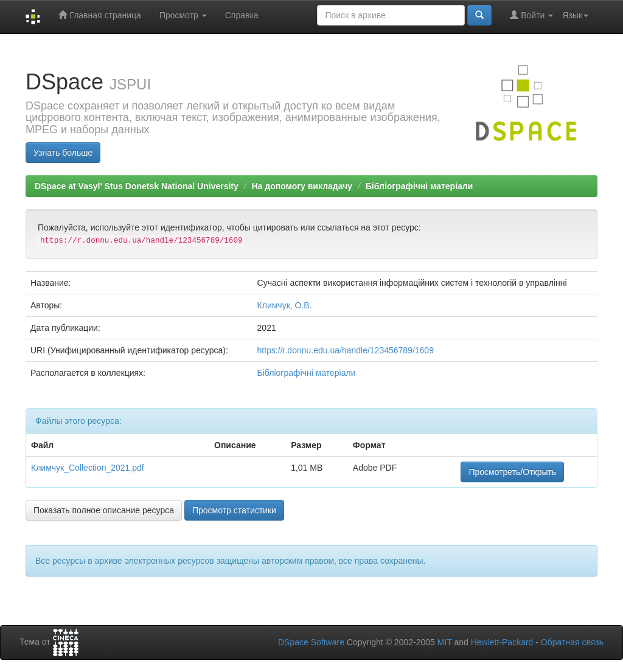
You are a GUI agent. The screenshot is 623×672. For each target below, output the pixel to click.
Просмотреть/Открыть (512, 472)
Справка (242, 15)
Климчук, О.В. (285, 305)
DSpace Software (311, 642)
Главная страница (99, 15)
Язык (575, 15)
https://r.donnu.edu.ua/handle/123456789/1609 (346, 350)
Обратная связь (572, 642)
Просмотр (183, 15)
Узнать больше (63, 153)
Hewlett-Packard (502, 642)
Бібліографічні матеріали (419, 186)
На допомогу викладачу (302, 186)
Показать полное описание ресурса (104, 510)
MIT (445, 642)
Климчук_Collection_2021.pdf (88, 468)
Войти (531, 15)
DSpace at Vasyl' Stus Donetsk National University (137, 186)
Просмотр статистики (234, 510)
